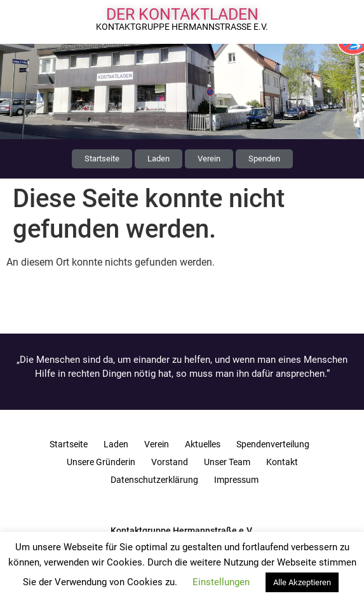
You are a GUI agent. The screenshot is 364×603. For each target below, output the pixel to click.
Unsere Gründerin (101, 462)
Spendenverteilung (273, 444)
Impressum (236, 480)
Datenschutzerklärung (154, 480)
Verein (157, 444)
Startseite (69, 444)
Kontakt (282, 462)
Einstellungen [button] (221, 582)
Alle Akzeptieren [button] (302, 582)
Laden (116, 444)
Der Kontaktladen (182, 14)
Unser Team (227, 462)
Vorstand (170, 462)
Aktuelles (203, 444)
